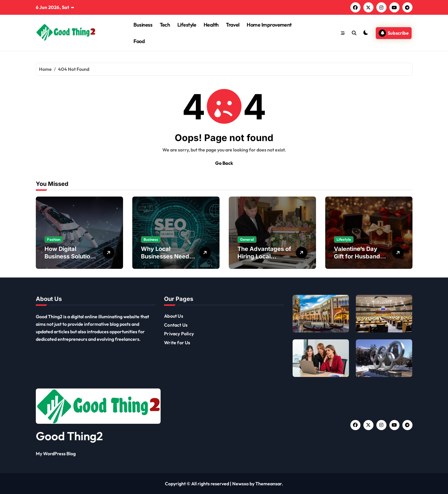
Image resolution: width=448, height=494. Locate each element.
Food (139, 41)
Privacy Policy (179, 334)
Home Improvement (269, 25)
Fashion (54, 239)
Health (211, 25)
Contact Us (176, 325)
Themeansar (268, 484)
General (247, 239)
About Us (174, 316)
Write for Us (177, 343)
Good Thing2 (69, 436)
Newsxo (240, 484)
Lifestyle (187, 25)
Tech (165, 25)
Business (143, 25)
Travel (233, 25)
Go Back (224, 163)
